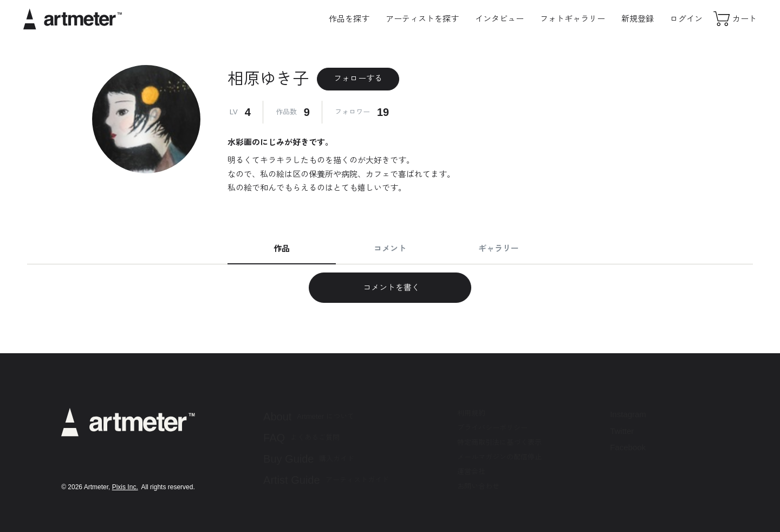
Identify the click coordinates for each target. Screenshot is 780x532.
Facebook (628, 447)
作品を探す (349, 19)
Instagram (628, 414)
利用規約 (471, 413)
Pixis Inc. (125, 487)
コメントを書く (390, 287)
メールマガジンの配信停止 (499, 457)
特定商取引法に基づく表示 (499, 442)
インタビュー (499, 19)
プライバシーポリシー (492, 428)
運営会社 (471, 472)
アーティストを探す (422, 19)
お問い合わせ (478, 486)
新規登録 (638, 19)
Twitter (622, 431)
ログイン (686, 19)
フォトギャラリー (573, 19)
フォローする (358, 78)
